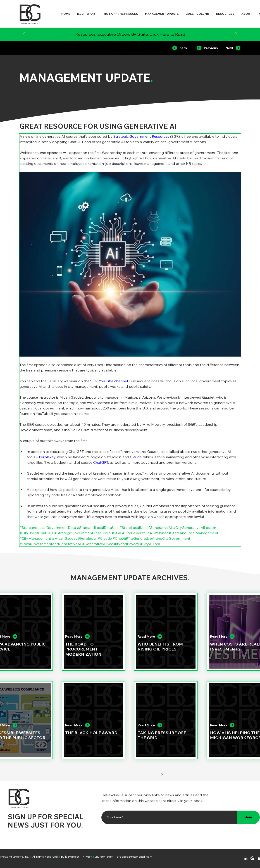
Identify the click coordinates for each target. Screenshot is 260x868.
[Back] (180, 48)
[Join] (248, 817)
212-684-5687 (104, 857)
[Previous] (24, 34)
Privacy (87, 857)
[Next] (236, 34)
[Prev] (98, 775)
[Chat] (246, 858)
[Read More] (90, 637)
